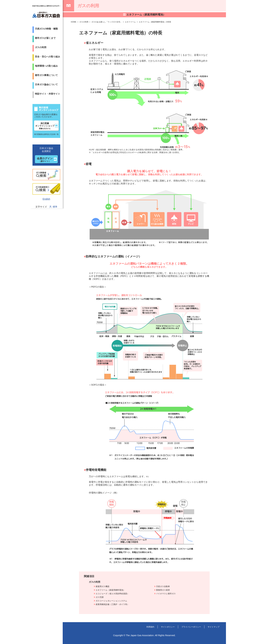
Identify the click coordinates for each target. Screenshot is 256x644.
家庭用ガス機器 (103, 586)
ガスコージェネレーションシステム (111, 601)
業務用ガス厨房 (163, 590)
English (46, 199)
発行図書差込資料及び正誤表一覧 (46, 134)
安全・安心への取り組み (48, 57)
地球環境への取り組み (46, 66)
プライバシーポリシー (188, 627)
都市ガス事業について (46, 75)
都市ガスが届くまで (45, 38)
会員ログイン (45, 160)
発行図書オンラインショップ (45, 126)
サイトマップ (213, 627)
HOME (74, 22)
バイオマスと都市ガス (166, 594)
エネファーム (135, 22)
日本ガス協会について (46, 84)
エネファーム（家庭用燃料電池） (110, 590)
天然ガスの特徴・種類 (46, 29)
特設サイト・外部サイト (48, 94)
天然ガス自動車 (163, 586)
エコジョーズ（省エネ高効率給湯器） (112, 594)
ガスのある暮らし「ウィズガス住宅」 (109, 22)
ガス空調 (100, 597)
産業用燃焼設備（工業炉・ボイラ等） (112, 604)
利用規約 (142, 627)
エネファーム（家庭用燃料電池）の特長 (161, 22)
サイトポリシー (161, 627)
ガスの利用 (41, 47)
